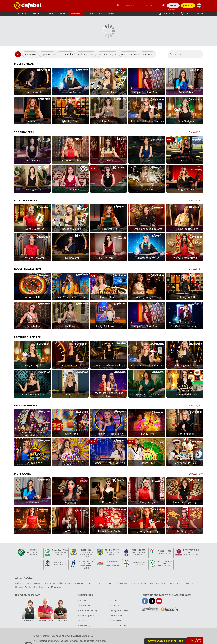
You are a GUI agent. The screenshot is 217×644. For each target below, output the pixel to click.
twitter (152, 601)
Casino (51, 13)
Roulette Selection (86, 54)
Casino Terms (116, 615)
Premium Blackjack (107, 54)
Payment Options (86, 615)
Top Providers (47, 54)
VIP (187, 13)
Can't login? (171, 9)
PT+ (100, 13)
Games (62, 13)
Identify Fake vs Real (119, 610)
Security (82, 620)
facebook (145, 601)
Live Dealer (76, 13)
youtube (159, 601)
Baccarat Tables (66, 54)
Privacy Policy (84, 625)
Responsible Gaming (88, 610)
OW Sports (21, 13)
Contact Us (114, 605)
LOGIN (173, 5)
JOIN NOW (188, 5)
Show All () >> (196, 132)
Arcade (90, 13)
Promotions (169, 13)
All (18, 54)
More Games (147, 54)
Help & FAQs (115, 620)
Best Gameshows (129, 54)
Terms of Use (84, 605)
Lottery (111, 13)
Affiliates (113, 600)
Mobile (200, 13)
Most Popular (30, 54)
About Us (82, 600)
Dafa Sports (37, 13)
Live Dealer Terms (118, 625)
